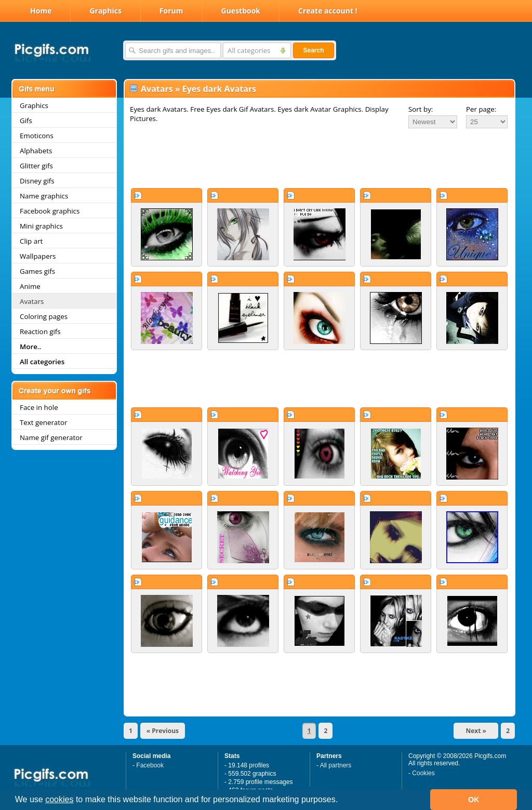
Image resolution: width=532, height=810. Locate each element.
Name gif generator (51, 437)
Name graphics (44, 196)
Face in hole (39, 407)
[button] (342, 801)
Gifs (26, 121)
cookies (59, 799)
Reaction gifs (40, 331)
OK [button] (474, 800)
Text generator (43, 422)
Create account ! (328, 11)
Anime (30, 286)
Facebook (150, 765)
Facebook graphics (50, 211)
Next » (476, 731)
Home (41, 11)
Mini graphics (41, 226)
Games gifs (37, 271)
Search (313, 50)
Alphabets (36, 151)
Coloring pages (44, 316)
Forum (171, 11)
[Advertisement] (320, 158)
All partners (336, 765)
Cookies (423, 773)
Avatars (32, 301)
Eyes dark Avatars (219, 89)
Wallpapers (38, 256)
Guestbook (241, 11)
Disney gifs (37, 181)
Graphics (105, 11)
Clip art (31, 241)
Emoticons (37, 136)
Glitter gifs (36, 166)
